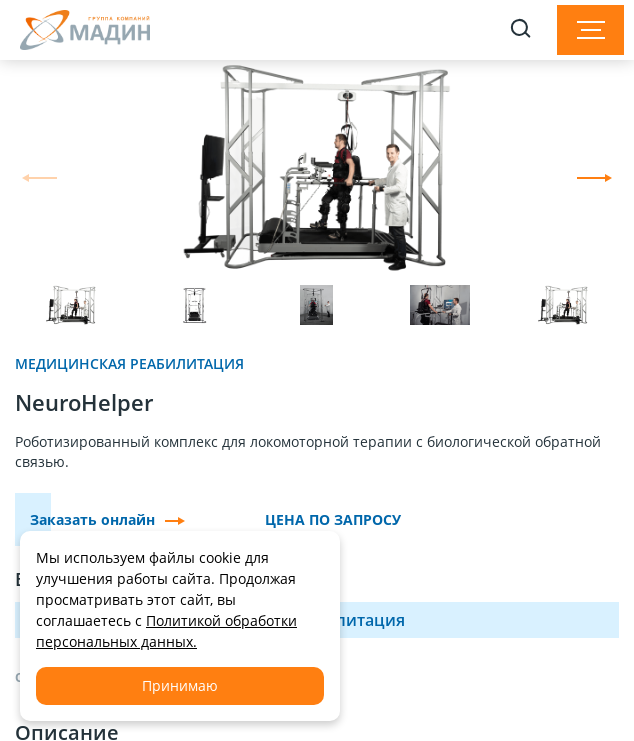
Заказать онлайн (107, 519)
